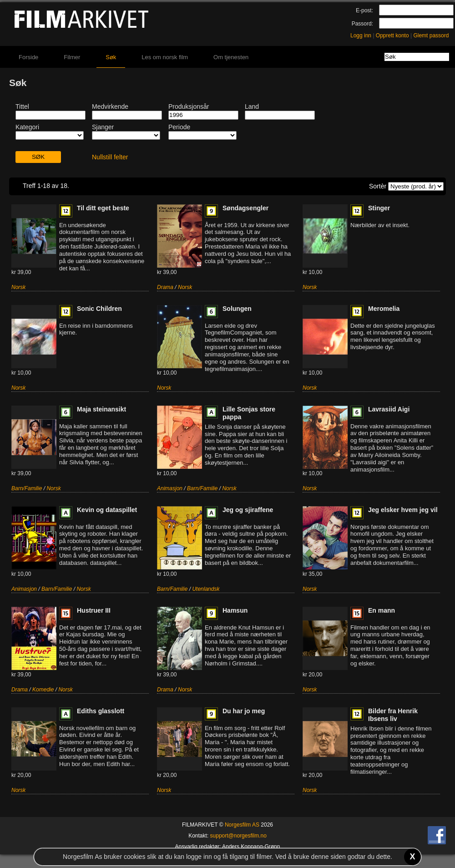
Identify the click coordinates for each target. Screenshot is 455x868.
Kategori (27, 127)
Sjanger (103, 127)
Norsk (18, 287)
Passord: (362, 24)
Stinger (379, 208)
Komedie (43, 690)
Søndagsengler (245, 208)
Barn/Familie (27, 488)
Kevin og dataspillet (107, 510)
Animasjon (170, 488)
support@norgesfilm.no (238, 836)
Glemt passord (431, 36)
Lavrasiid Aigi (389, 409)
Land (252, 107)
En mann (382, 610)
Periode (179, 127)
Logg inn (361, 36)
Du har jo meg (244, 711)
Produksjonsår (189, 107)
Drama (165, 287)
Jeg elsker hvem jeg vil (403, 510)
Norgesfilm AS (242, 825)
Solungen (237, 309)
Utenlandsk (206, 589)
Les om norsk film (165, 57)
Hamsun (235, 610)
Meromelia (384, 309)
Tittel (22, 107)
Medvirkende (110, 107)
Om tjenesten (231, 57)
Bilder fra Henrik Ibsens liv (393, 715)
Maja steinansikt (101, 409)
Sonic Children (99, 309)
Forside (28, 57)
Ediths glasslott (101, 711)
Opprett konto (392, 36)
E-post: (364, 10)
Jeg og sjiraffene (248, 510)
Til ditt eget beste (103, 208)
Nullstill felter (110, 157)
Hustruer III (94, 610)
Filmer (72, 57)
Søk (111, 57)
